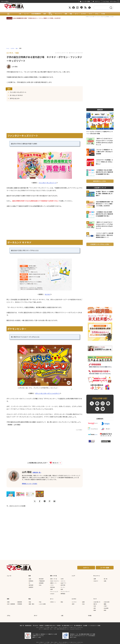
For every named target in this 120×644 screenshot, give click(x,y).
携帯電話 (63, 593)
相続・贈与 (32, 603)
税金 (71, 14)
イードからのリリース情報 (94, 623)
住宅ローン (53, 600)
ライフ (92, 14)
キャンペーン (58, 14)
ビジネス (84, 14)
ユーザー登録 (105, 568)
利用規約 (59, 623)
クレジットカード (65, 591)
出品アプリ (63, 583)
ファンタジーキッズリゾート (19, 92)
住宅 (95, 605)
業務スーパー (54, 583)
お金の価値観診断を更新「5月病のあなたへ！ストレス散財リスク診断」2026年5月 (37, 18)
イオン (52, 585)
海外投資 (31, 585)
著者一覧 (22, 623)
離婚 (105, 603)
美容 (62, 589)
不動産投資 (42, 580)
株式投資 (41, 578)
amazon (52, 593)
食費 (52, 589)
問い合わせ (36, 623)
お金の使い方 (97, 600)
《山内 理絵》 (79, 430)
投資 (44, 14)
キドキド (48, 294)
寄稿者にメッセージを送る (30, 484)
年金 (40, 600)
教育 (95, 609)
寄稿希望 (41, 623)
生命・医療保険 (11, 603)
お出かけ (96, 580)
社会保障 (106, 607)
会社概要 (85, 623)
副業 (83, 600)
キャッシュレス (54, 591)
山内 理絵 (28, 472)
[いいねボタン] (55, 463)
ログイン (86, 568)
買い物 (106, 578)
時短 (105, 609)
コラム (98, 14)
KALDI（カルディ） (55, 580)
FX (29, 583)
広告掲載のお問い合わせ (50, 623)
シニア (73, 575)
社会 (83, 603)
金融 (105, 580)
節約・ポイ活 (50, 14)
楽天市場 (63, 585)
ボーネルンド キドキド (17, 95)
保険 (66, 14)
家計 (95, 607)
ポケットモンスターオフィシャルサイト (48, 394)
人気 (18, 14)
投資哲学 (31, 587)
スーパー (63, 587)
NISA (40, 585)
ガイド (36, 613)
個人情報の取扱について (67, 623)
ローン (77, 14)
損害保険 (20, 600)
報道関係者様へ (29, 623)
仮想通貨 (41, 583)
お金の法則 (107, 600)
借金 (62, 600)
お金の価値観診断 (35, 14)
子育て (106, 605)
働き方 (95, 603)
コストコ (63, 580)
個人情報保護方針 (78, 623)
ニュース (25, 14)
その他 (105, 14)
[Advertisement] (45, 530)
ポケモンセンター (16, 99)
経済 (73, 603)
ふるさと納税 (42, 603)
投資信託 (31, 580)
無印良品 (53, 587)
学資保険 (20, 603)
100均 (62, 578)
